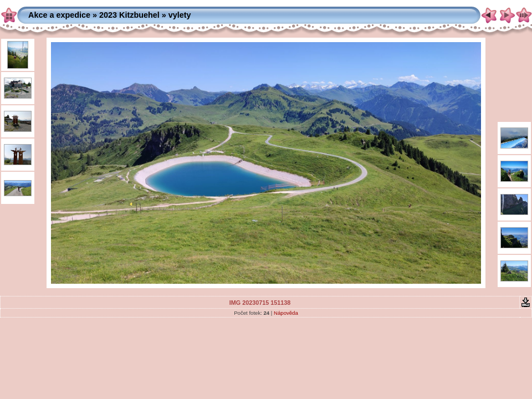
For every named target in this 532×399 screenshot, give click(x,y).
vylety (180, 15)
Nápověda (286, 313)
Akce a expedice (59, 15)
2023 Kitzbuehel (129, 15)
